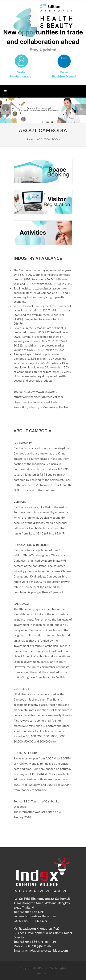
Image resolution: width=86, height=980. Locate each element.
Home (29, 139)
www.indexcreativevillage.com (35, 916)
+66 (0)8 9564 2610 (38, 946)
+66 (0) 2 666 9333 (32, 912)
